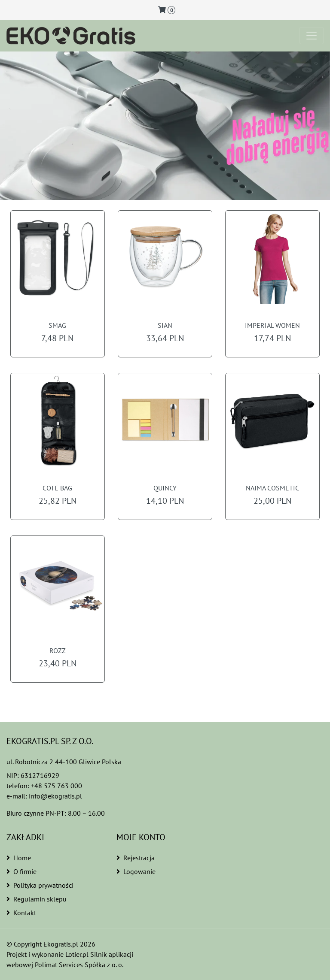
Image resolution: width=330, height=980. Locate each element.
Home (18, 858)
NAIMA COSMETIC (272, 488)
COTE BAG (58, 488)
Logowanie (136, 871)
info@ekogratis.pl (55, 796)
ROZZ (58, 651)
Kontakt (21, 913)
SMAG (58, 325)
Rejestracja (136, 858)
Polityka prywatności (40, 885)
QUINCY (165, 488)
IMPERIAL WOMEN (272, 325)
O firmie (22, 871)
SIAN (165, 325)
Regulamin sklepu (36, 899)
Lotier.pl (78, 954)
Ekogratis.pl (61, 944)
